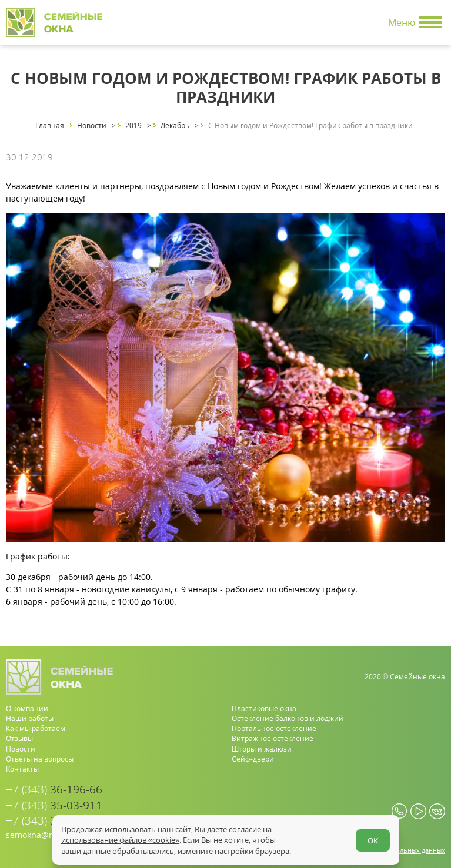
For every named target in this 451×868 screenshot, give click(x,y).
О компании (27, 708)
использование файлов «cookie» (120, 840)
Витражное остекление (273, 738)
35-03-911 (54, 805)
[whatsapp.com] (400, 811)
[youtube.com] (418, 811)
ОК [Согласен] (373, 840)
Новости (21, 749)
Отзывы (19, 738)
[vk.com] (437, 811)
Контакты (22, 769)
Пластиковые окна (264, 708)
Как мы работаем (36, 728)
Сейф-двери (253, 759)
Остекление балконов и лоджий (288, 718)
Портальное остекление (274, 728)
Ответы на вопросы (40, 759)
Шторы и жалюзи (262, 749)
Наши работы (30, 718)
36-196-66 (54, 790)
